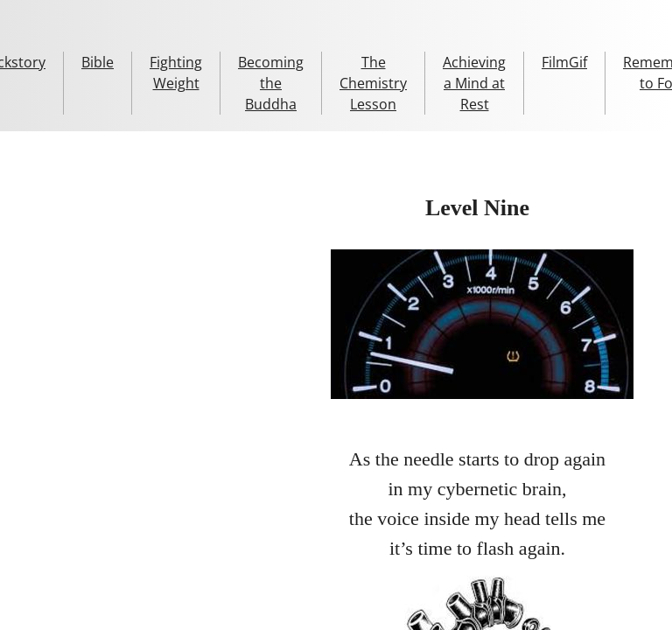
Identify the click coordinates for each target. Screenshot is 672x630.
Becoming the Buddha (271, 83)
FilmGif (564, 62)
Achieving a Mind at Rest (474, 83)
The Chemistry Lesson (373, 83)
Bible (98, 62)
